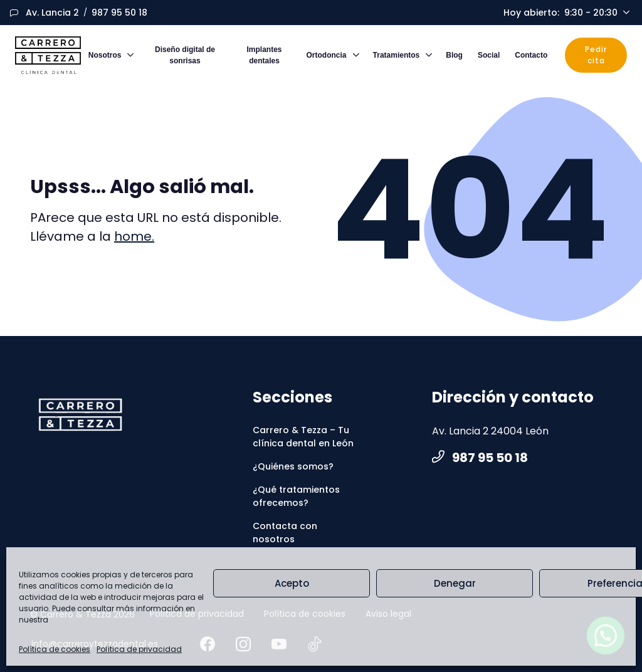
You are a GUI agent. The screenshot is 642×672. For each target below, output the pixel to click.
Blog (454, 55)
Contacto (531, 55)
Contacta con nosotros (285, 533)
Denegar (455, 583)
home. (134, 236)
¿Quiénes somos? (293, 466)
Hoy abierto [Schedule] (562, 13)
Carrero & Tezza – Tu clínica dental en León (303, 437)
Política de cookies (55, 649)
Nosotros (105, 55)
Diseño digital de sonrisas (185, 55)
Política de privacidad (139, 649)
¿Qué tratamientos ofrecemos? (296, 496)
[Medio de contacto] (52, 13)
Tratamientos (397, 55)
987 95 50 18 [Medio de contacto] (119, 13)
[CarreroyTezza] (80, 415)
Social (489, 55)
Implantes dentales (265, 55)
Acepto (292, 583)
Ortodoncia (327, 55)
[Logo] (48, 55)
